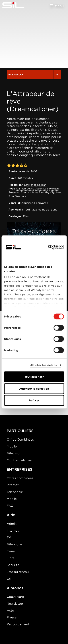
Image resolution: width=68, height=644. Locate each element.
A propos (15, 588)
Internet (13, 485)
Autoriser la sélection (34, 389)
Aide (11, 515)
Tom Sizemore (17, 196)
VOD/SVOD (34, 75)
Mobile (12, 446)
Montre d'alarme (19, 460)
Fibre (11, 558)
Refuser (34, 401)
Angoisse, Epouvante (35, 203)
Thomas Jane (29, 192)
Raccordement (18, 624)
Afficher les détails (44, 365)
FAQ (10, 506)
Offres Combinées (20, 439)
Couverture (15, 597)
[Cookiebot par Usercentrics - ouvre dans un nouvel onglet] (48, 247)
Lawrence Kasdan (35, 185)
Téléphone (14, 544)
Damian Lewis (25, 189)
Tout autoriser (34, 377)
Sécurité (13, 565)
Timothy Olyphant (50, 192)
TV (9, 537)
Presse (12, 617)
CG (9, 579)
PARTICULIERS (20, 431)
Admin (12, 524)
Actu (10, 610)
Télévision (14, 453)
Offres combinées (20, 478)
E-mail (11, 551)
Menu (59, 6)
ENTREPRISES (19, 469)
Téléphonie (15, 492)
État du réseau (18, 572)
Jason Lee (42, 189)
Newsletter (15, 604)
